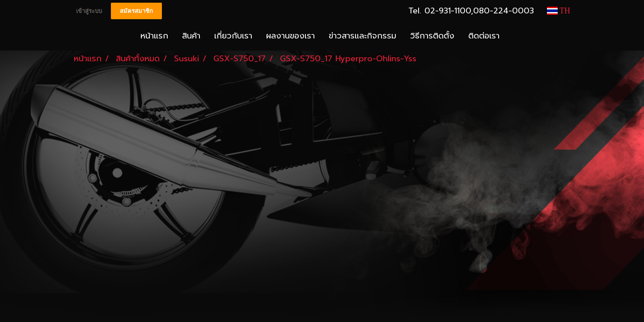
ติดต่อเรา (484, 36)
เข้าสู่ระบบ (89, 11)
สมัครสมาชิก (136, 11)
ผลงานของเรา (290, 36)
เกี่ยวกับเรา (233, 36)
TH (559, 11)
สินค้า (191, 36)
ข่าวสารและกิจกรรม (362, 36)
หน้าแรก (154, 36)
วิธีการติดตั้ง (432, 36)
